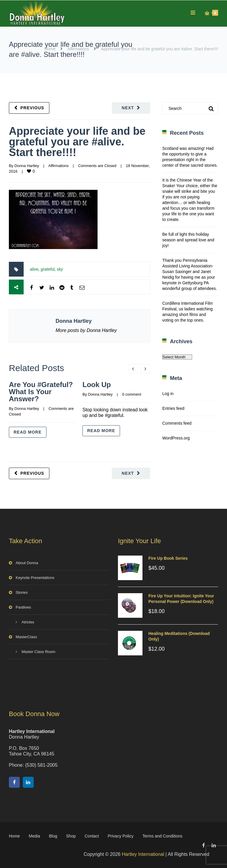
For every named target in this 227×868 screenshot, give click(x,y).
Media (34, 836)
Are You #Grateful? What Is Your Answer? (41, 392)
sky (60, 269)
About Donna (27, 563)
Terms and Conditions (162, 836)
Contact (92, 836)
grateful (48, 269)
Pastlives (23, 607)
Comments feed (177, 423)
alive (34, 269)
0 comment (132, 394)
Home (50, 49)
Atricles (28, 622)
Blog (53, 836)
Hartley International (143, 854)
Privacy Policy (120, 836)
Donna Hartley (27, 166)
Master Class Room (38, 652)
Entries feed (173, 408)
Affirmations (78, 49)
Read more (28, 432)
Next (128, 108)
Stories (22, 592)
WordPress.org (176, 438)
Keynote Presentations (35, 578)
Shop (71, 836)
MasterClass (26, 637)
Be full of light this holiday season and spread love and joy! (188, 240)
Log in (168, 394)
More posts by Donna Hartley (86, 330)
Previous (32, 108)
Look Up (97, 385)
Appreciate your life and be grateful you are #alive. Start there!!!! (77, 142)
